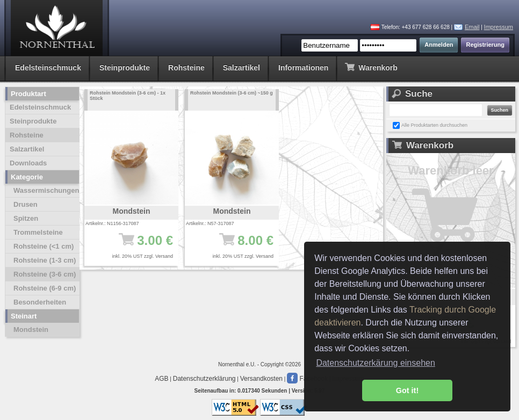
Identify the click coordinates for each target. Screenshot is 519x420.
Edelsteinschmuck (48, 68)
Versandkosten (261, 379)
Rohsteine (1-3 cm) (45, 260)
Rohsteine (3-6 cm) (45, 274)
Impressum (499, 27)
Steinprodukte (125, 68)
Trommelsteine (38, 232)
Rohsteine (186, 68)
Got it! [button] (407, 390)
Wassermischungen (46, 190)
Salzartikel (242, 68)
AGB (161, 379)
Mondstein (31, 330)
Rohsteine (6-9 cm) (45, 288)
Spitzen (26, 218)
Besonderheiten (40, 302)
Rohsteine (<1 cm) (44, 246)
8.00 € (237, 245)
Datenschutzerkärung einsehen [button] (375, 363)
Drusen (26, 204)
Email (472, 27)
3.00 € (137, 245)
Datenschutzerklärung (204, 379)
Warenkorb (371, 67)
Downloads (28, 163)
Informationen (303, 68)
